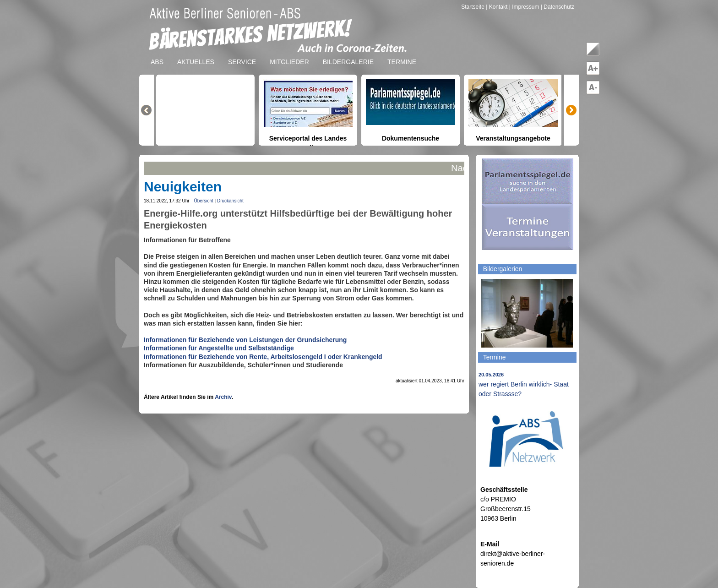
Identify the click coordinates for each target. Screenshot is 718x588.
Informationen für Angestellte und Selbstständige (219, 348)
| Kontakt (497, 7)
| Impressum (524, 7)
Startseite (473, 7)
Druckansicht (230, 201)
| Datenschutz (558, 7)
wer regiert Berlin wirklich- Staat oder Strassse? (524, 385)
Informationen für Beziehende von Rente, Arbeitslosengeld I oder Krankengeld (263, 357)
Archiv (223, 397)
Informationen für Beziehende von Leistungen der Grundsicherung (245, 340)
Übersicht (204, 201)
